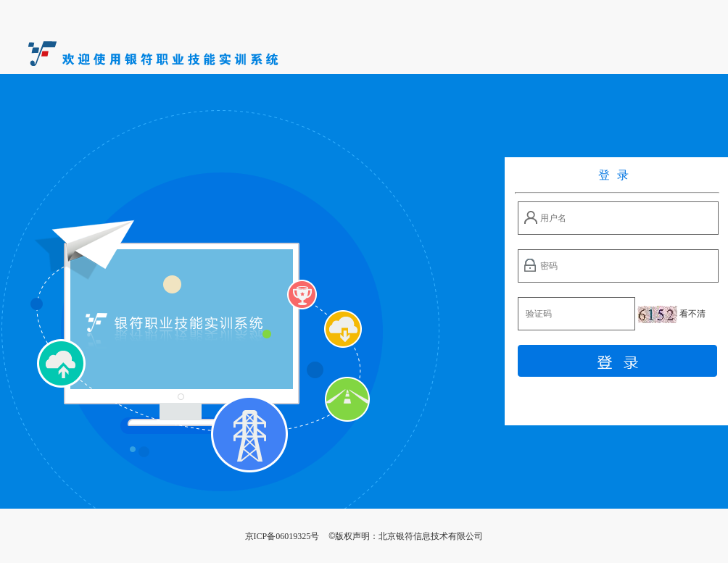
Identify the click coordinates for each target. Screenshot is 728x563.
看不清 (692, 314)
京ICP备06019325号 (282, 536)
